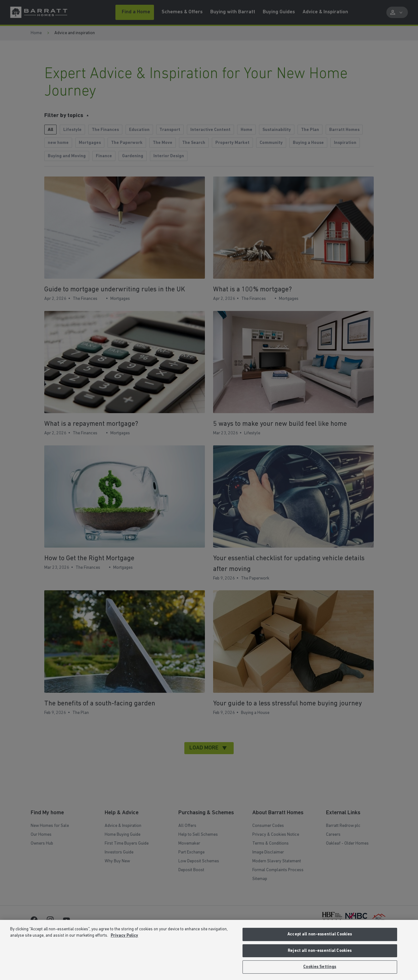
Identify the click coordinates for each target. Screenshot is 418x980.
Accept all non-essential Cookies (320, 934)
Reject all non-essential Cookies (320, 951)
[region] (209, 950)
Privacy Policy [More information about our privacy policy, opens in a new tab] (124, 936)
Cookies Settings (320, 967)
